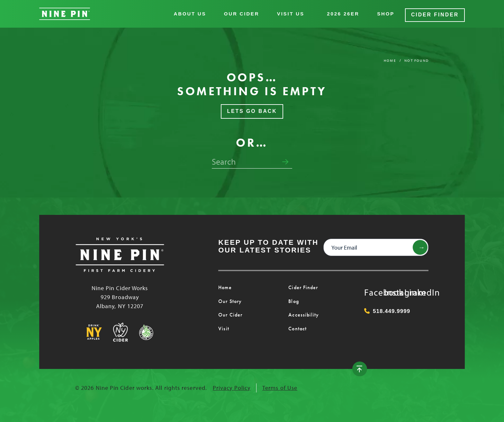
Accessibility (302, 313)
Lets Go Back (252, 109)
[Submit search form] (285, 160)
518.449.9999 (387, 309)
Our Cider (244, 13)
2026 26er (346, 13)
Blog (293, 299)
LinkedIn (411, 289)
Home (390, 58)
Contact (297, 326)
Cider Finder (436, 13)
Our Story (230, 299)
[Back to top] (420, 367)
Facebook (371, 289)
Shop (389, 13)
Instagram (391, 289)
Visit (223, 326)
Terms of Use (280, 385)
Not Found (417, 58)
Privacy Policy (232, 385)
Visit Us (293, 13)
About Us (193, 13)
